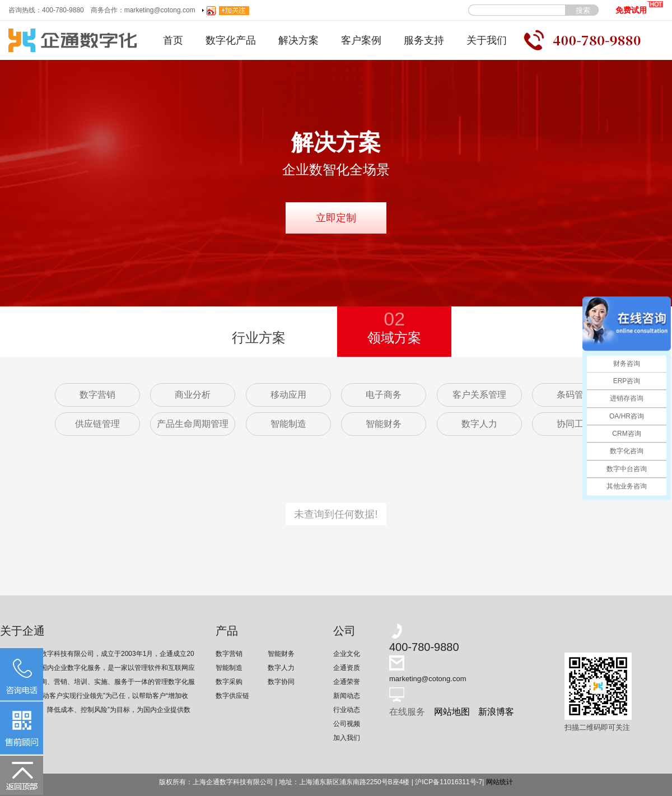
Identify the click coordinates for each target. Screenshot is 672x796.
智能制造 (288, 424)
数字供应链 (232, 696)
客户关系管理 (479, 395)
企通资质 (347, 668)
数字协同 (281, 682)
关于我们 (487, 40)
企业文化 (347, 654)
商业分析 (193, 395)
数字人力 (479, 424)
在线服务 (407, 712)
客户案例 (361, 40)
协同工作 (575, 424)
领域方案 (394, 326)
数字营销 (97, 395)
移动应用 (288, 395)
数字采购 (229, 682)
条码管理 (575, 395)
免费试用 (639, 7)
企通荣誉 (347, 682)
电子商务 (384, 395)
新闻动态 (347, 696)
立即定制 (336, 218)
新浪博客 (496, 712)
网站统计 (500, 782)
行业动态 (347, 710)
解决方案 (298, 40)
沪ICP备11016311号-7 (449, 782)
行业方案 (259, 338)
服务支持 (424, 40)
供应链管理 (97, 424)
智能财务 (384, 424)
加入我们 (347, 738)
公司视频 (347, 724)
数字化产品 (231, 40)
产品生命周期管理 (193, 424)
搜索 (583, 10)
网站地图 (452, 712)
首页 (173, 40)
